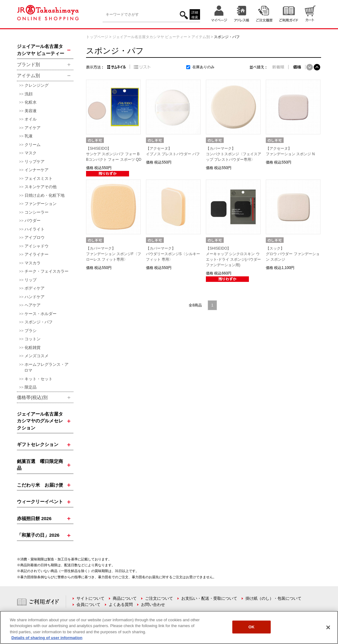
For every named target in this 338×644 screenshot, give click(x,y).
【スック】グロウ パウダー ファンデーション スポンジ (293, 254)
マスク (31, 153)
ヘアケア (33, 305)
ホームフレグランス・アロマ (46, 367)
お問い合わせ (153, 604)
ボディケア (35, 288)
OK (252, 627)
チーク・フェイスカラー (47, 271)
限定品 (31, 387)
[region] (169, 627)
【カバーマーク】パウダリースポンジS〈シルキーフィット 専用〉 (173, 254)
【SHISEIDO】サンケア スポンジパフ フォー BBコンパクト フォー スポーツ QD (114, 154)
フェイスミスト (39, 178)
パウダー (33, 221)
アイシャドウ (37, 246)
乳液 (29, 136)
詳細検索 (195, 15)
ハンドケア (35, 297)
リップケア (35, 162)
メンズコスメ (37, 356)
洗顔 (29, 94)
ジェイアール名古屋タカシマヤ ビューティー (150, 37)
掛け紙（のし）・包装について (273, 598)
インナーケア (37, 170)
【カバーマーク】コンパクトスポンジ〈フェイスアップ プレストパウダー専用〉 (234, 154)
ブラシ (31, 331)
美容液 (31, 111)
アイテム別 (201, 37)
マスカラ (33, 263)
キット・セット (39, 379)
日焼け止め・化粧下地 (45, 195)
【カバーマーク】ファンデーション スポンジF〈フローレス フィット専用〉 (114, 254)
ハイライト (35, 229)
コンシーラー (37, 212)
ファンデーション (41, 204)
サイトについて (90, 598)
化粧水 (31, 102)
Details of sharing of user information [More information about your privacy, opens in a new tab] (47, 638)
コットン (33, 339)
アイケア (33, 128)
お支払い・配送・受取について (209, 598)
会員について (88, 604)
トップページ (97, 37)
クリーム (33, 145)
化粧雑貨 (33, 348)
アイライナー (37, 254)
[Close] (328, 627)
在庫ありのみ (203, 67)
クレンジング (37, 85)
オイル (31, 119)
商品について (125, 598)
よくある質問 (121, 604)
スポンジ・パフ (39, 322)
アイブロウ (35, 237)
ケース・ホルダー (41, 314)
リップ (31, 280)
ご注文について (159, 598)
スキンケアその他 (41, 187)
